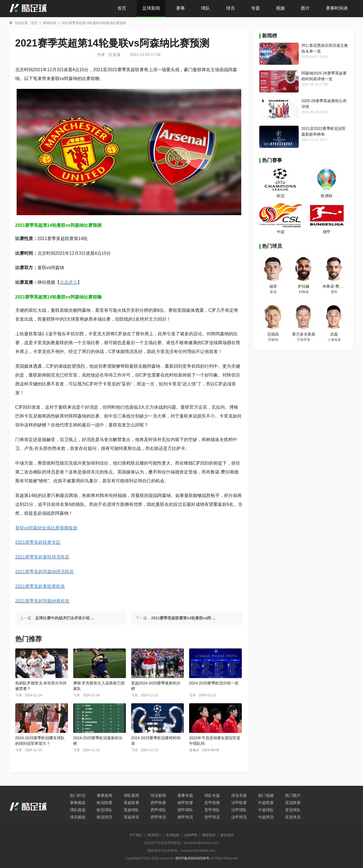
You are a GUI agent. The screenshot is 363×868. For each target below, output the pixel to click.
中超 (281, 232)
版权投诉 (209, 835)
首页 (122, 8)
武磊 (334, 334)
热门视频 (266, 795)
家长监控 (227, 835)
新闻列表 (50, 23)
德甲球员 (185, 817)
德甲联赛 (185, 803)
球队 (205, 8)
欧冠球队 (105, 810)
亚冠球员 (293, 817)
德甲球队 (185, 810)
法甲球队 (239, 810)
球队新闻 (131, 795)
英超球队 (131, 810)
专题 (255, 8)
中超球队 (266, 810)
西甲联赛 (158, 803)
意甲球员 (212, 817)
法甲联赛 (239, 803)
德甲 (327, 232)
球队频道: (78, 810)
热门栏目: (78, 795)
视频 (280, 8)
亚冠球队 (293, 810)
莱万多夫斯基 (304, 334)
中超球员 (266, 817)
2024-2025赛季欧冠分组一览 (214, 683)
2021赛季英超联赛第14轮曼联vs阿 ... (183, 618)
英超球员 (131, 817)
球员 (230, 8)
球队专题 (212, 795)
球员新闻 (158, 795)
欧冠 (281, 196)
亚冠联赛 (293, 803)
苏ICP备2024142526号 (192, 858)
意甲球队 (212, 810)
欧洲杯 (327, 196)
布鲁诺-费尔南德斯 (339, 286)
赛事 (181, 8)
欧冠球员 (105, 817)
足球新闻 (151, 8)
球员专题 (239, 795)
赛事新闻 (105, 795)
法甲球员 (239, 817)
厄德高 (273, 334)
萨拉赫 (304, 286)
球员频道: (78, 817)
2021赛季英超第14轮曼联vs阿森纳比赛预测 (94, 23)
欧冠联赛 (105, 803)
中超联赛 (266, 803)
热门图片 (293, 795)
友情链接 (172, 835)
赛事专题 (185, 795)
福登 (273, 286)
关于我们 (136, 835)
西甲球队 (158, 810)
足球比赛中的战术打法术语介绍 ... (65, 618)
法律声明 (191, 835)
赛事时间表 (337, 8)
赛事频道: (78, 803)
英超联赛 (131, 803)
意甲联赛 (212, 803)
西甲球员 (158, 817)
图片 (305, 8)
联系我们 (154, 835)
